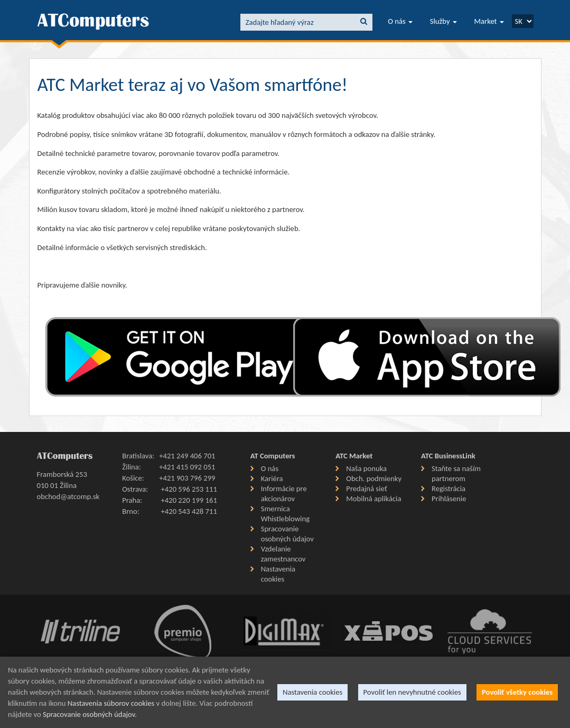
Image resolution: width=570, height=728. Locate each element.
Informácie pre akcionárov (284, 494)
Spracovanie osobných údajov (287, 534)
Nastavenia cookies (278, 574)
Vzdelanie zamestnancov (283, 554)
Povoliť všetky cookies (517, 692)
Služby (443, 21)
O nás (400, 21)
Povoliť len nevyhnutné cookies (412, 692)
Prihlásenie (449, 499)
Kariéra (272, 478)
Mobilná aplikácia (373, 499)
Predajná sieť (366, 489)
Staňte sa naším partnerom (456, 473)
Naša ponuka (366, 468)
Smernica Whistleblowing (285, 514)
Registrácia (448, 489)
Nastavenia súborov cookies (111, 703)
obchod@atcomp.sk (68, 496)
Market (489, 21)
